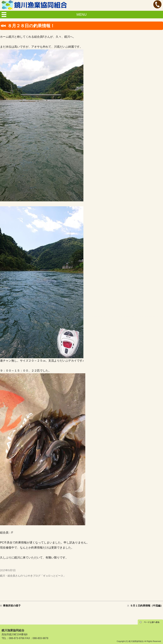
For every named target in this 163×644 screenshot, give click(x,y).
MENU (81, 14)
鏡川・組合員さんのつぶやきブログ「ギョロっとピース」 (33, 576)
